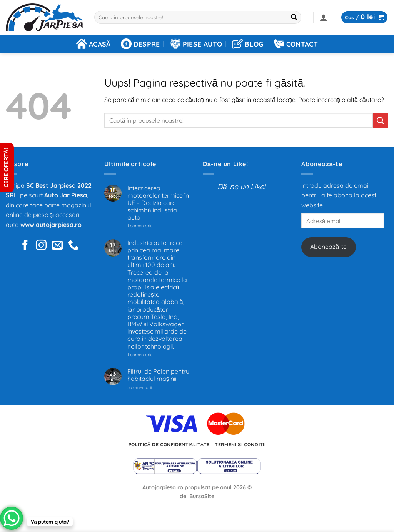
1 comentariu (151, 226)
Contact (296, 44)
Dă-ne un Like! (225, 164)
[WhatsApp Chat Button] (12, 518)
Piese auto (196, 44)
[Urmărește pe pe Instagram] (41, 246)
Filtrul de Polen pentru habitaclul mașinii (158, 375)
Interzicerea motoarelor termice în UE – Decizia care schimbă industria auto (158, 203)
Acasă (93, 44)
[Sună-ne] (73, 246)
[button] (324, 17)
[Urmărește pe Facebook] (25, 246)
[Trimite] (294, 17)
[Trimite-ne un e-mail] (57, 246)
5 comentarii (149, 388)
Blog (248, 44)
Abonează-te (328, 247)
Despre (140, 44)
